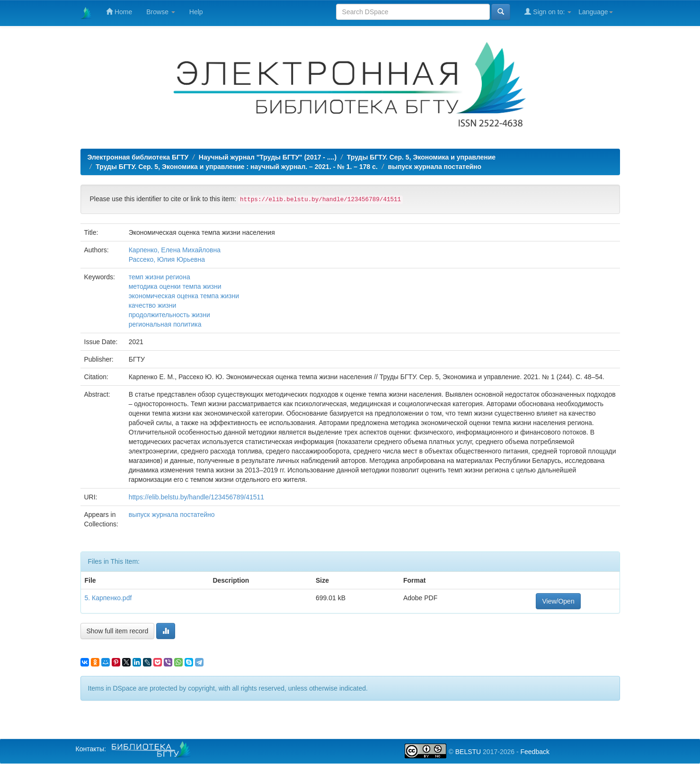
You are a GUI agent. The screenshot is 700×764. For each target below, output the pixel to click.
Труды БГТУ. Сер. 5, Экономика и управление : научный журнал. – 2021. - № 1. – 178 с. (237, 167)
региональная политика (165, 324)
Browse (161, 12)
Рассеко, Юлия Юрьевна (167, 259)
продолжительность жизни (169, 315)
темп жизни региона (159, 277)
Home (119, 12)
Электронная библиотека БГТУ (138, 157)
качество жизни (153, 305)
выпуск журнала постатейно (435, 167)
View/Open (558, 601)
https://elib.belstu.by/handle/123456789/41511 (196, 497)
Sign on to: (548, 12)
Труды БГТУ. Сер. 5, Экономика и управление (421, 157)
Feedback (535, 752)
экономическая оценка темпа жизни (184, 296)
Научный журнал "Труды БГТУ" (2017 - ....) (268, 157)
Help (196, 12)
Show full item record (118, 631)
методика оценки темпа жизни (175, 286)
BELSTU (468, 752)
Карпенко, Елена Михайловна (175, 250)
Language (595, 12)
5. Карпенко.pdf (108, 598)
